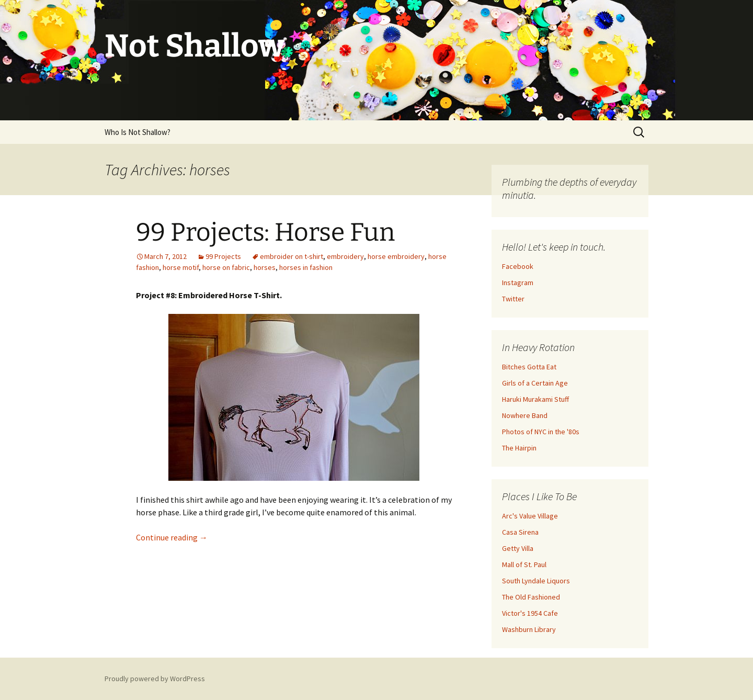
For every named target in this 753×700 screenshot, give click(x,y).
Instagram (518, 283)
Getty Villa (518, 548)
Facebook (518, 266)
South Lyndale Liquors (536, 581)
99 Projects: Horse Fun (265, 232)
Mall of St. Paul (524, 564)
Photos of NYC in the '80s (541, 432)
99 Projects (223, 256)
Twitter (513, 299)
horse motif (181, 267)
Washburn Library (529, 629)
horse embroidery (396, 256)
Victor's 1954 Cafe (530, 613)
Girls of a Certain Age (535, 383)
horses (265, 267)
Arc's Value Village (530, 516)
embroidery (345, 256)
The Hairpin (519, 448)
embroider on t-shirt (292, 256)
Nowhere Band (525, 415)
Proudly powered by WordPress (155, 679)
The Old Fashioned (531, 597)
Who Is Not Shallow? (138, 132)
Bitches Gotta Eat (529, 367)
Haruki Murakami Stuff (535, 399)
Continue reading (172, 537)
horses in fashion (306, 267)
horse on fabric (226, 267)
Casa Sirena (520, 532)
